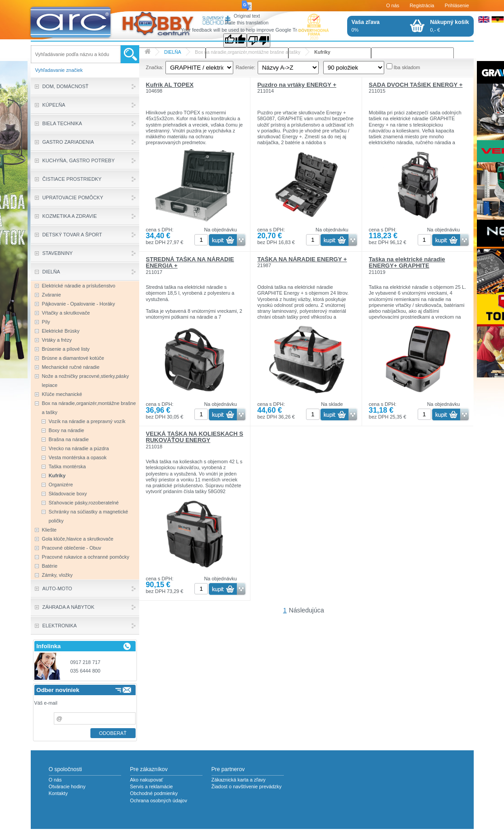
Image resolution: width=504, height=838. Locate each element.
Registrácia (422, 5)
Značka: (155, 67)
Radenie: (245, 67)
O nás (393, 5)
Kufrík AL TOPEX (170, 85)
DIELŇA (172, 52)
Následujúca (306, 610)
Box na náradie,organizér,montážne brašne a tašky (247, 52)
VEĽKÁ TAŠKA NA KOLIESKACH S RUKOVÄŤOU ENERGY (195, 437)
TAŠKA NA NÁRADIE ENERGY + (302, 259)
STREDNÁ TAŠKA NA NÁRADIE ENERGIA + (190, 262)
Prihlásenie (457, 5)
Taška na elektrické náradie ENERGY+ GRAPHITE (407, 262)
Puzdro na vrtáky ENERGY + (297, 85)
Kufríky (322, 52)
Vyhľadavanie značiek (59, 70)
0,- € (450, 26)
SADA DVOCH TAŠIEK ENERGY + (416, 85)
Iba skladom (407, 67)
